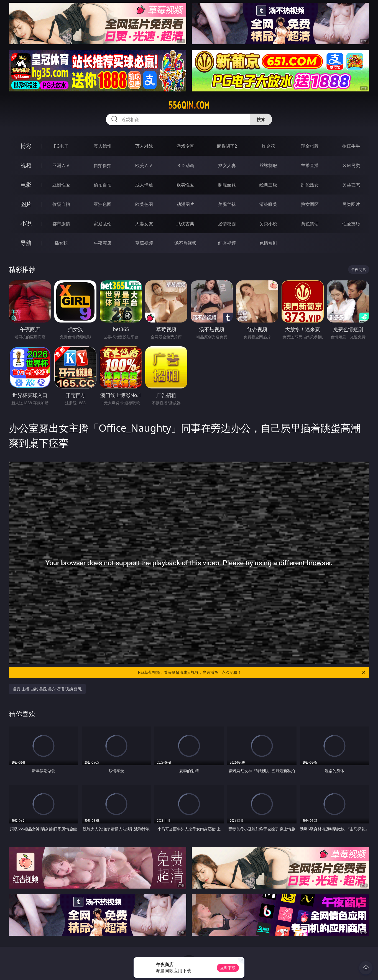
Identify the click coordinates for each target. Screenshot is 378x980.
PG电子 (61, 146)
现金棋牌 (310, 146)
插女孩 (61, 243)
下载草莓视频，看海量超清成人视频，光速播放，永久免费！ (251, 672)
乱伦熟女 (310, 185)
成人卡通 (144, 185)
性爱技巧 (351, 224)
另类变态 (351, 185)
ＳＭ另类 (351, 165)
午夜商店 (103, 243)
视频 (26, 165)
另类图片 (351, 204)
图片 (26, 204)
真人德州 (103, 146)
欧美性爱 (185, 185)
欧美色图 (144, 204)
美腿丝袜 (227, 204)
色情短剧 (268, 243)
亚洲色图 (103, 204)
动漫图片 (185, 204)
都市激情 (61, 224)
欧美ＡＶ (144, 165)
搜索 (261, 119)
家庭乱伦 (103, 224)
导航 (26, 243)
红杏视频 (227, 243)
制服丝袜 (227, 185)
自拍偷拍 (103, 165)
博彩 (26, 146)
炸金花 (268, 146)
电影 (26, 185)
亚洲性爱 (61, 185)
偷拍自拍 (103, 185)
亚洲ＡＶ (61, 165)
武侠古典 (185, 224)
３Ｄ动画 (185, 165)
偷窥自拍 (61, 204)
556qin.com (189, 105)
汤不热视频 (185, 243)
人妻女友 (144, 224)
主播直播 (310, 165)
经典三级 (268, 185)
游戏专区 (185, 146)
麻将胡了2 (227, 146)
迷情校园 (227, 224)
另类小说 (268, 224)
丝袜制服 (268, 165)
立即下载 (228, 968)
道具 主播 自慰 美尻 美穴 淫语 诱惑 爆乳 (47, 689)
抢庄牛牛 (351, 146)
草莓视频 (144, 243)
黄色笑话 (310, 224)
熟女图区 (310, 204)
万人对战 (144, 146)
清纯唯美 (268, 204)
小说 (26, 223)
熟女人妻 (227, 165)
